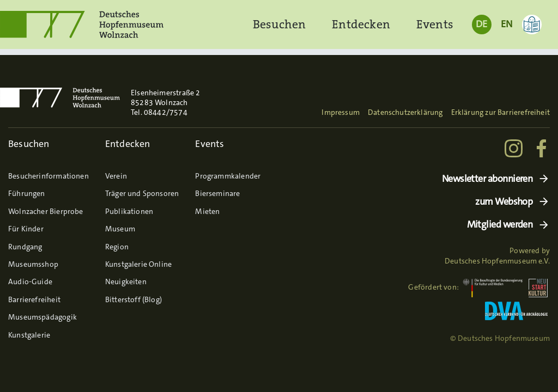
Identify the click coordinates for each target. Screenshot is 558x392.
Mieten (207, 211)
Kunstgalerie (29, 335)
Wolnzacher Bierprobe (46, 211)
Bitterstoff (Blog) (134, 299)
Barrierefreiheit (34, 299)
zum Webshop (504, 202)
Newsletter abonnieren (487, 179)
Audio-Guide (30, 281)
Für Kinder (26, 229)
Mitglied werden (500, 225)
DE (481, 24)
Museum (120, 229)
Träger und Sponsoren (142, 193)
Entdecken (361, 24)
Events (435, 24)
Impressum (341, 112)
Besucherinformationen (48, 176)
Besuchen (279, 24)
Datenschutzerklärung (405, 112)
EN (507, 24)
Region (117, 247)
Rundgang (25, 247)
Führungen (27, 193)
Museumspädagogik (43, 317)
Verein (116, 176)
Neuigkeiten (126, 281)
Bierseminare (217, 193)
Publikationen (129, 211)
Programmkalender (228, 176)
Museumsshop (33, 264)
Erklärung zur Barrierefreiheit (501, 112)
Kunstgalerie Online (138, 264)
